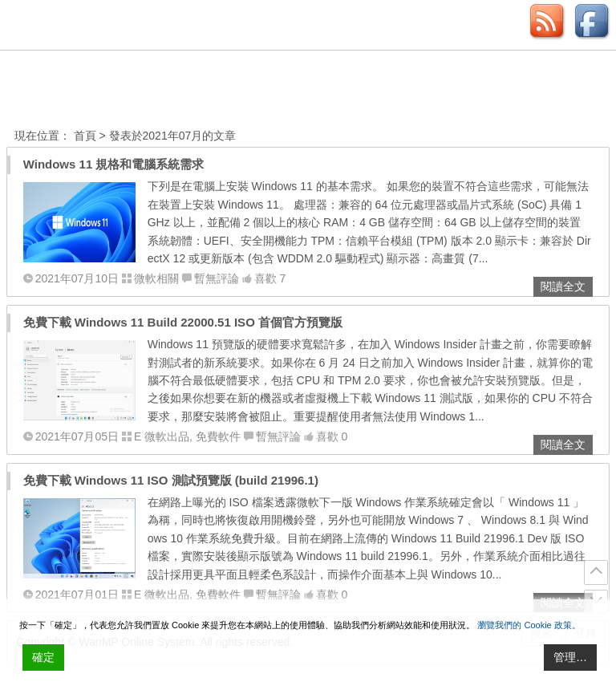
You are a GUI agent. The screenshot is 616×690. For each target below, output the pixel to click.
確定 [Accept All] (43, 657)
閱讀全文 (563, 286)
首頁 (85, 136)
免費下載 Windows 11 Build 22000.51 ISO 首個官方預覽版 (183, 322)
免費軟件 (218, 436)
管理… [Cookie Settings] (570, 657)
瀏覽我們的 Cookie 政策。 (529, 625)
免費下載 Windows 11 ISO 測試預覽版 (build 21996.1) (171, 480)
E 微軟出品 (162, 436)
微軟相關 (156, 278)
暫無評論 (217, 278)
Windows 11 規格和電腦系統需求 (114, 164)
